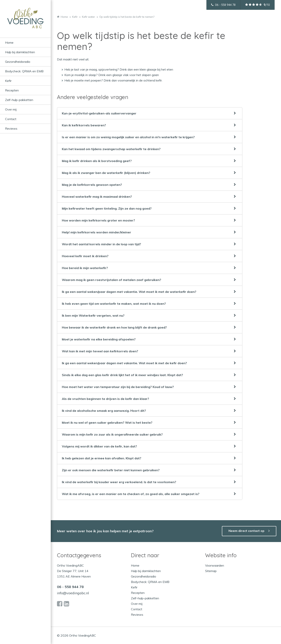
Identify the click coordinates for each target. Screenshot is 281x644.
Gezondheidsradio (18, 62)
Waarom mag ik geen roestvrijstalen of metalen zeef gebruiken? (112, 280)
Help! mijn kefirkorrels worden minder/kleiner (96, 232)
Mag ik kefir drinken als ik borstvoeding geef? (97, 161)
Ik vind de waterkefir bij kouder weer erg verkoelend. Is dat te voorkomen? (119, 482)
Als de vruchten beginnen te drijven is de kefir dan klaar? (105, 399)
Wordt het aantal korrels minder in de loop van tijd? (101, 244)
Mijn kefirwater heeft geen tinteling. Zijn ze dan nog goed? (107, 208)
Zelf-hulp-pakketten (19, 100)
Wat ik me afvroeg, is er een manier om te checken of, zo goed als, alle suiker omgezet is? (131, 494)
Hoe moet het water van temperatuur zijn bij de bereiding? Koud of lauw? (118, 387)
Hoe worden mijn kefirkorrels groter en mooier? (98, 220)
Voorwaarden (215, 565)
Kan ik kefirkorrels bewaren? (84, 125)
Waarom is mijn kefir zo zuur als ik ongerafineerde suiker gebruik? (112, 434)
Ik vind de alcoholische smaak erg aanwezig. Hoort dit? (104, 411)
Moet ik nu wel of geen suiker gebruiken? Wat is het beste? (107, 423)
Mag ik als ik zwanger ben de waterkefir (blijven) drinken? (106, 173)
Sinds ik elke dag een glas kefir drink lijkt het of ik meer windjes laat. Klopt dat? (122, 375)
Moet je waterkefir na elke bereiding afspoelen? (99, 339)
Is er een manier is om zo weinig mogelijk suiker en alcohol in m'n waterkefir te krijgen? (128, 137)
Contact (11, 119)
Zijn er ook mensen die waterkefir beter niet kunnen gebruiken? (111, 470)
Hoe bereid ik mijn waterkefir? (85, 268)
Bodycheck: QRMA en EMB (24, 71)
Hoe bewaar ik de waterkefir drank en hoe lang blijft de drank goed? (114, 327)
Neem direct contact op (246, 531)
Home (9, 43)
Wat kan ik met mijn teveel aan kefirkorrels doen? (100, 351)
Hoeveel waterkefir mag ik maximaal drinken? (97, 197)
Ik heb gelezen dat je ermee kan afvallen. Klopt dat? (102, 458)
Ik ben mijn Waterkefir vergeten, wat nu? (93, 315)
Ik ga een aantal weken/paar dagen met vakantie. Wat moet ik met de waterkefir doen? (129, 292)
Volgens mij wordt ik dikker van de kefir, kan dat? (99, 446)
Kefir (8, 81)
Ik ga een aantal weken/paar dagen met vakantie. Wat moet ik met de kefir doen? (124, 363)
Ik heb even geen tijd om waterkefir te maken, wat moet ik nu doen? (114, 304)
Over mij (11, 109)
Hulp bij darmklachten (20, 52)
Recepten (12, 90)
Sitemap (211, 571)
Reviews (11, 128)
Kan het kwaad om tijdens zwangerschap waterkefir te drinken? (111, 149)
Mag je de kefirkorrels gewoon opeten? (92, 185)
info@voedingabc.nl (73, 593)
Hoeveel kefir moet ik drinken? (85, 256)
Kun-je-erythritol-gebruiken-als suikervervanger (99, 113)
